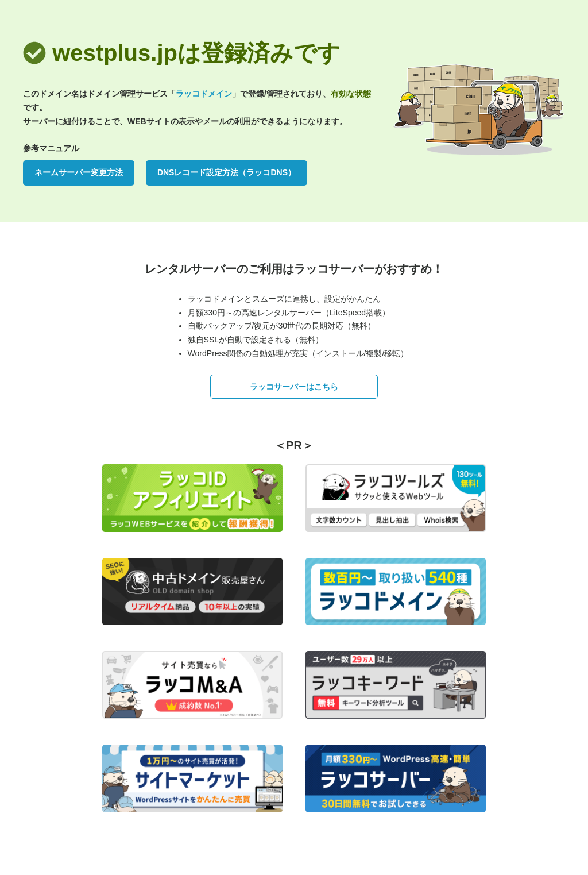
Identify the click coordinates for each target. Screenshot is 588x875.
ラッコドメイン (204, 94)
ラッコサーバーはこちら (294, 387)
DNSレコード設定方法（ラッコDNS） (227, 172)
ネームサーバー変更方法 (79, 172)
